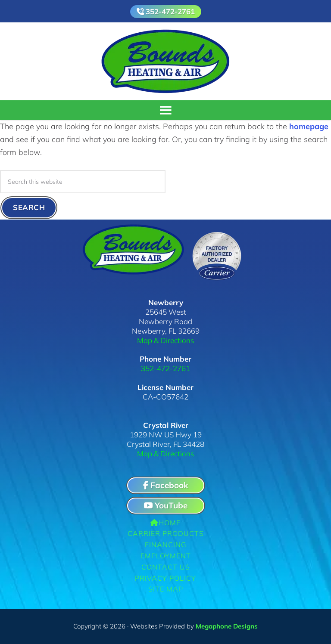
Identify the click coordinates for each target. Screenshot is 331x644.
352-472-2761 (170, 11)
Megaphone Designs (227, 626)
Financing (166, 545)
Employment (166, 556)
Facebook (165, 485)
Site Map (166, 589)
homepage (309, 126)
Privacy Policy (165, 578)
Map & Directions (165, 340)
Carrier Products (166, 533)
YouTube (165, 505)
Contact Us (166, 567)
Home (165, 523)
